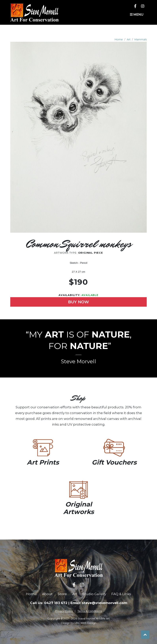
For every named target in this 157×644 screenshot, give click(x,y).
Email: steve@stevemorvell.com (99, 603)
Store (62, 594)
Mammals (141, 39)
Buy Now (78, 302)
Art (129, 39)
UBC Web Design (85, 623)
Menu (137, 15)
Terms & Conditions (90, 611)
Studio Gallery (94, 594)
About (47, 594)
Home (119, 39)
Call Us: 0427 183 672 (49, 603)
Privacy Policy (64, 611)
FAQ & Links (121, 594)
